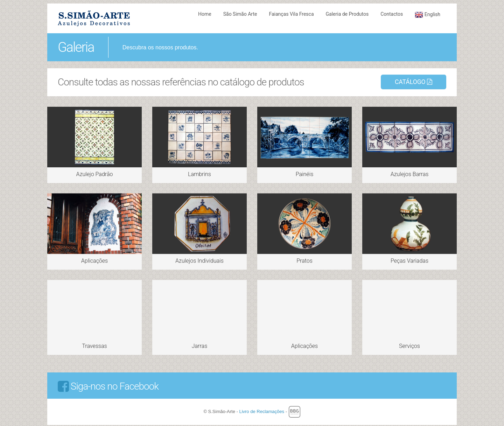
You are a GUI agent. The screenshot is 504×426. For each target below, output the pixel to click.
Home (205, 14)
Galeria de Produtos (347, 14)
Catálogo (414, 82)
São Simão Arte (240, 14)
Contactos (392, 14)
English (428, 15)
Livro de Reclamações (262, 411)
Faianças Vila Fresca (291, 14)
